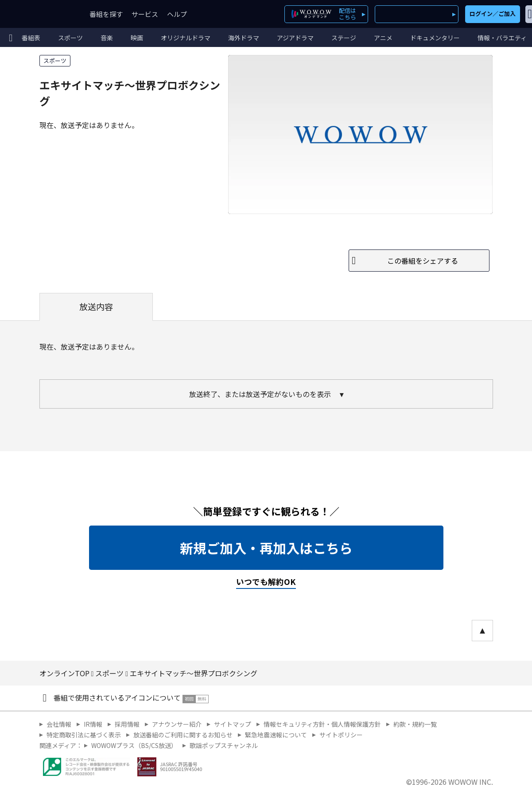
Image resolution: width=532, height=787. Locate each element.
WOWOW (39, 14)
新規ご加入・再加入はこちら (266, 548)
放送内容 (96, 307)
